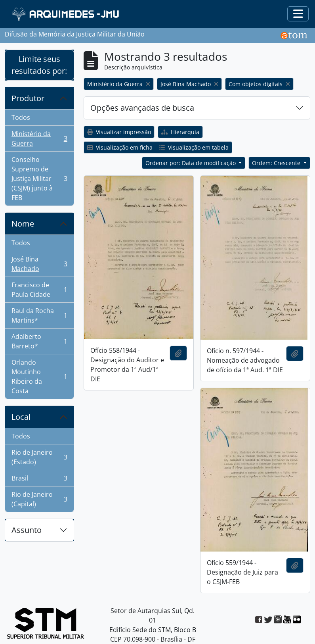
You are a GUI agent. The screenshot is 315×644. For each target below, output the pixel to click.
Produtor (28, 98)
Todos (21, 117)
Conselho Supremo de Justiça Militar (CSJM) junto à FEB (39, 179)
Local (21, 417)
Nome (23, 224)
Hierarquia (180, 132)
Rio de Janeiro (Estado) (39, 457)
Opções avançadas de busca (142, 108)
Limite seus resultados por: (39, 65)
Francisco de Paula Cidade (39, 290)
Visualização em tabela (194, 147)
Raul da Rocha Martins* (39, 315)
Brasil (39, 480)
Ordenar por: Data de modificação (191, 163)
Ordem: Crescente (277, 163)
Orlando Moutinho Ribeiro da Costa (39, 377)
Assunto (27, 530)
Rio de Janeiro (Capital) (39, 499)
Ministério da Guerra (39, 138)
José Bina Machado (39, 264)
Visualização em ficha (120, 147)
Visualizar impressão (119, 132)
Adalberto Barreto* (39, 341)
